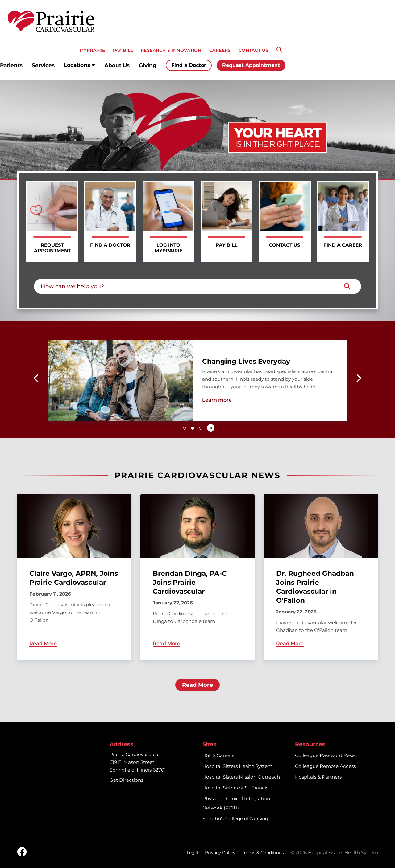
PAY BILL (123, 50)
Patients (11, 65)
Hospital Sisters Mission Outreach (241, 777)
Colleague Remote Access (325, 766)
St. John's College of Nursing (235, 819)
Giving (148, 65)
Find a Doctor (189, 65)
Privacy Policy (220, 853)
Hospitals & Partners (318, 777)
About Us (117, 65)
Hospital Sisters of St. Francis (235, 788)
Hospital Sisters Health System (237, 766)
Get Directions (126, 780)
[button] (37, 378)
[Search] (279, 50)
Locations (79, 65)
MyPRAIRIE (92, 50)
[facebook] (22, 852)
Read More (197, 685)
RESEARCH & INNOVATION (171, 50)
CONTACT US (254, 50)
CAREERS (220, 50)
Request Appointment (251, 65)
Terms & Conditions (263, 853)
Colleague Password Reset (326, 755)
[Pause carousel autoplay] (211, 428)
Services (43, 65)
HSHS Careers (218, 755)
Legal (193, 853)
